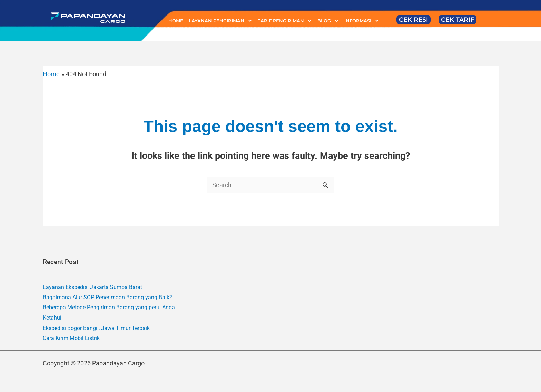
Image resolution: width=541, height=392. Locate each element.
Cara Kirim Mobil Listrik (71, 338)
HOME (176, 21)
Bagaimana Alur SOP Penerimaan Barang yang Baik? (107, 297)
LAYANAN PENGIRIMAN (220, 21)
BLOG (328, 21)
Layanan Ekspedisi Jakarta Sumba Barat (92, 287)
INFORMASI (362, 21)
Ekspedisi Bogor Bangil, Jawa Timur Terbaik (96, 328)
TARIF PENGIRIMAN (285, 21)
